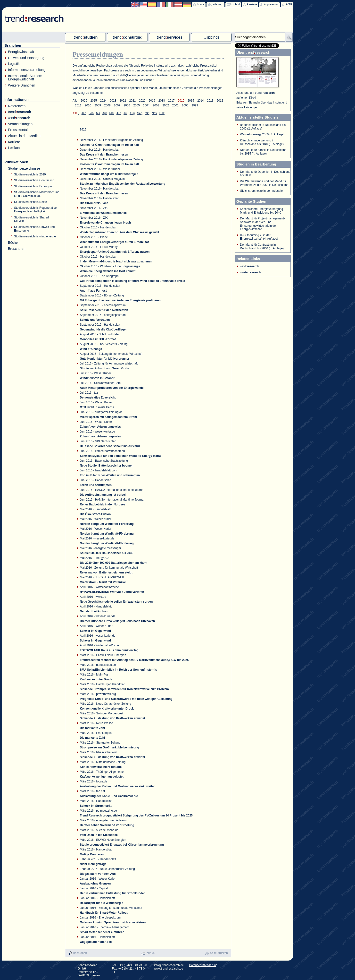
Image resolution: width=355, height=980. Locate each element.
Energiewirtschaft (21, 52)
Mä (98, 113)
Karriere (14, 142)
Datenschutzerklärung (203, 965)
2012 (220, 101)
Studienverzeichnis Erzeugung (34, 186)
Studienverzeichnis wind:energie (35, 236)
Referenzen (17, 106)
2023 (113, 101)
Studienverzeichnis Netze (30, 202)
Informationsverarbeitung (27, 70)
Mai (112, 113)
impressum (271, 4)
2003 (156, 105)
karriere (252, 4)
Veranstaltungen (20, 124)
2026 (84, 101)
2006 (127, 105)
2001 (175, 105)
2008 (107, 105)
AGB (289, 4)
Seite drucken (219, 953)
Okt (147, 113)
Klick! (253, 98)
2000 (185, 105)
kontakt (235, 4)
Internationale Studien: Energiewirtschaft (25, 78)
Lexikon (14, 148)
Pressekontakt (19, 130)
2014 (201, 101)
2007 (117, 105)
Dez (162, 113)
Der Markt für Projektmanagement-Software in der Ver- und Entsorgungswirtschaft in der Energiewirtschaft (262, 224)
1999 (195, 105)
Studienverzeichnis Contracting (34, 180)
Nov (154, 113)
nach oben (80, 953)
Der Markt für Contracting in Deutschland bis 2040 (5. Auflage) (262, 247)
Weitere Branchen (22, 85)
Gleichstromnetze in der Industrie (261, 191)
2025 (94, 101)
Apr (105, 113)
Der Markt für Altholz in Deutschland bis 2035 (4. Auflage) (263, 152)
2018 (162, 101)
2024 (103, 101)
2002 (166, 105)
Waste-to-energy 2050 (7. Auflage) (262, 134)
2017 (171, 101)
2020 (142, 101)
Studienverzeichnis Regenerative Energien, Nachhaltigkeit (35, 210)
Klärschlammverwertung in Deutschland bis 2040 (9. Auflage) (262, 142)
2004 (146, 105)
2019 (152, 101)
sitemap (218, 4)
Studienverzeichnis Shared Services (31, 219)
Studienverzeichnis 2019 (30, 174)
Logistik (14, 64)
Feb (91, 113)
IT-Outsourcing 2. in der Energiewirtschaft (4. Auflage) (259, 237)
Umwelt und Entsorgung (26, 58)
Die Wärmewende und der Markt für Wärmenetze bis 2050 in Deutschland (264, 183)
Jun (119, 113)
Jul (125, 113)
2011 (78, 105)
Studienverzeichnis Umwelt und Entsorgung (34, 229)
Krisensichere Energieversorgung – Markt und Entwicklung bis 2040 (263, 211)
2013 (210, 101)
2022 (123, 101)
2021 (133, 101)
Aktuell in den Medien (24, 136)
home (201, 4)
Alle (75, 101)
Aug (132, 113)
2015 (191, 101)
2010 (88, 105)
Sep (140, 113)
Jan (84, 113)
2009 (98, 105)
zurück (151, 953)
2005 (136, 105)
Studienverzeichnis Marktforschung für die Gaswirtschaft (37, 194)
